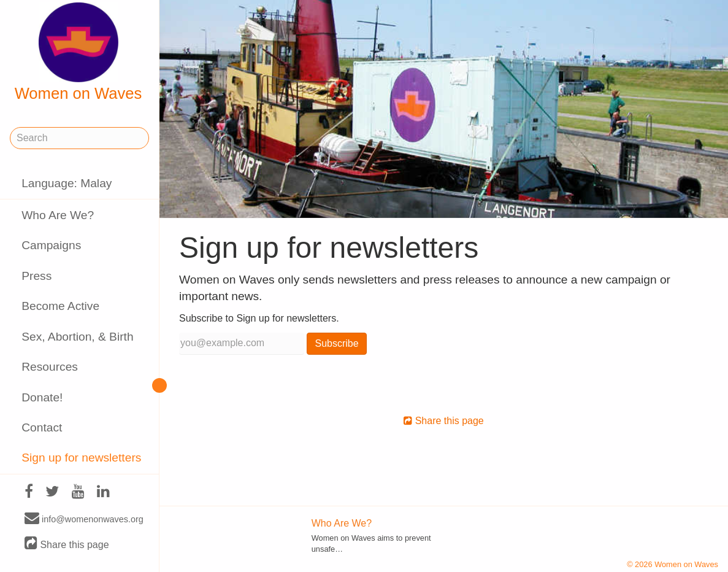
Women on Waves (79, 52)
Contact (42, 427)
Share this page (67, 544)
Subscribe (336, 343)
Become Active (60, 306)
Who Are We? (58, 215)
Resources (50, 367)
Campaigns (51, 245)
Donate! (42, 397)
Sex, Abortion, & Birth (77, 337)
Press (36, 276)
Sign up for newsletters (81, 458)
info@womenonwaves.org (84, 519)
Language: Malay (67, 183)
